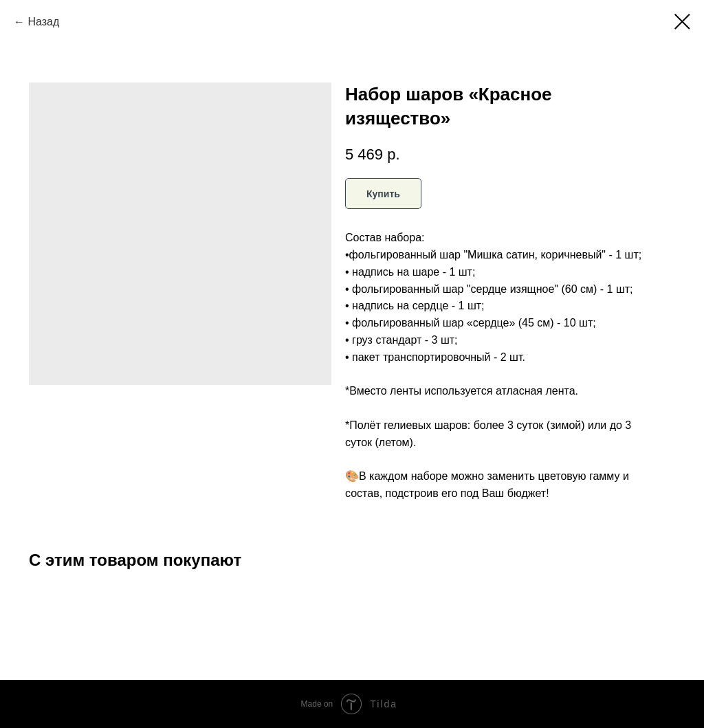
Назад (43, 22)
